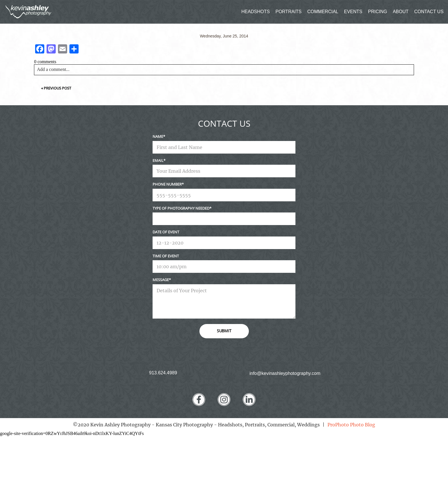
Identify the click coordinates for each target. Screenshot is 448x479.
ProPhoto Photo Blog (351, 425)
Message (161, 280)
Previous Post (57, 88)
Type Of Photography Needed (181, 208)
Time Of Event (166, 256)
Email (158, 160)
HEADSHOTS (256, 12)
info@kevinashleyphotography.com (285, 373)
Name (158, 136)
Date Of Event (166, 232)
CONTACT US (429, 12)
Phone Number (167, 184)
